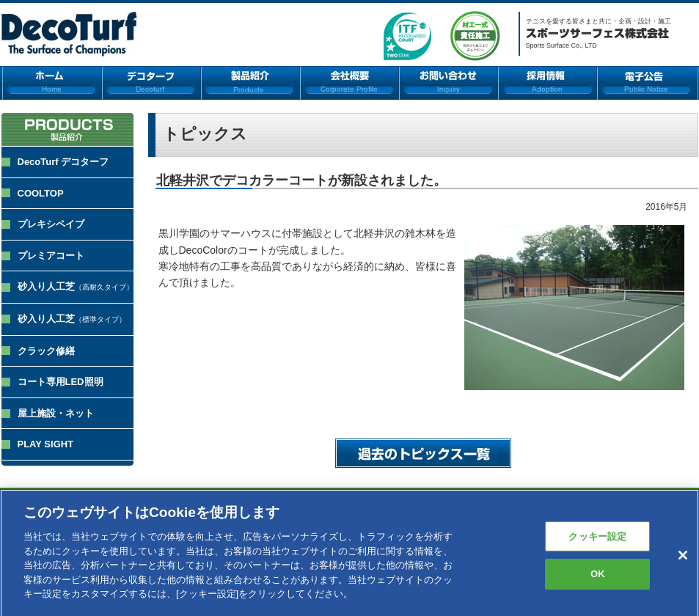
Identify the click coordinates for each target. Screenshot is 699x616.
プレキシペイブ (51, 224)
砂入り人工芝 (76, 286)
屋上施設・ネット (56, 413)
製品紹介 (250, 83)
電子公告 (648, 83)
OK (598, 579)
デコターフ (151, 83)
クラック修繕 (46, 351)
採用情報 (548, 83)
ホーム (52, 83)
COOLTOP (41, 193)
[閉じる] (683, 560)
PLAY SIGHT (46, 444)
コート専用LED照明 (61, 382)
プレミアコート (51, 256)
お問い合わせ (449, 83)
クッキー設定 (597, 541)
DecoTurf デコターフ (63, 162)
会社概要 (349, 83)
